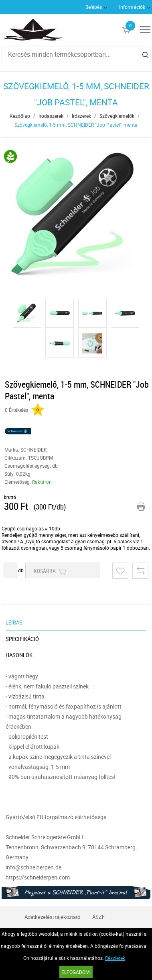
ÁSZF (98, 917)
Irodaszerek (51, 116)
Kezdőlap (20, 116)
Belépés (94, 7)
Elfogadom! (76, 972)
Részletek (115, 958)
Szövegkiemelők (117, 116)
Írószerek (81, 116)
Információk (132, 7)
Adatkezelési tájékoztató (52, 917)
